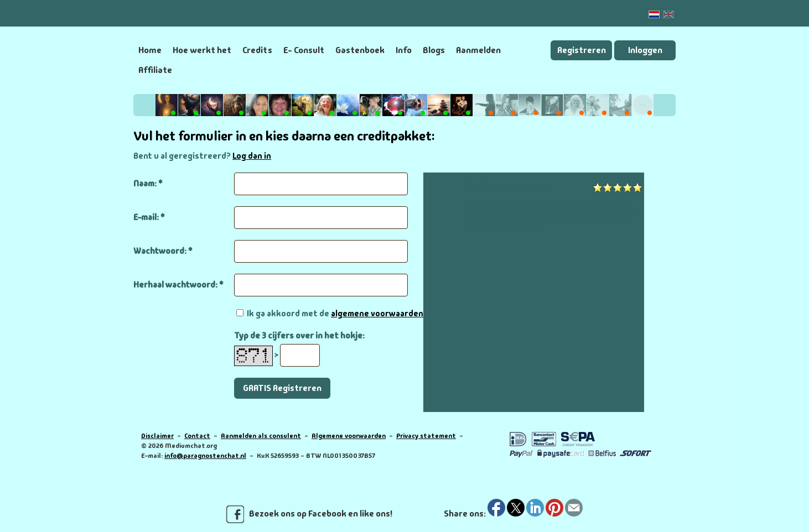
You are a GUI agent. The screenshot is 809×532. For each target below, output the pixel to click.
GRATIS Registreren (282, 388)
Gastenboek (360, 50)
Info (404, 50)
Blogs (434, 50)
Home (150, 50)
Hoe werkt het (202, 50)
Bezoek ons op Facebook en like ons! (309, 514)
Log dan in (252, 156)
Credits (257, 50)
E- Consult (304, 50)
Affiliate (155, 70)
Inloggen (645, 50)
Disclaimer (157, 436)
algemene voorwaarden (377, 314)
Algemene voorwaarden (349, 436)
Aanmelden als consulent (261, 436)
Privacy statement (426, 436)
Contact (197, 436)
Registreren (582, 50)
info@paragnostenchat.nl (205, 456)
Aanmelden (478, 50)
